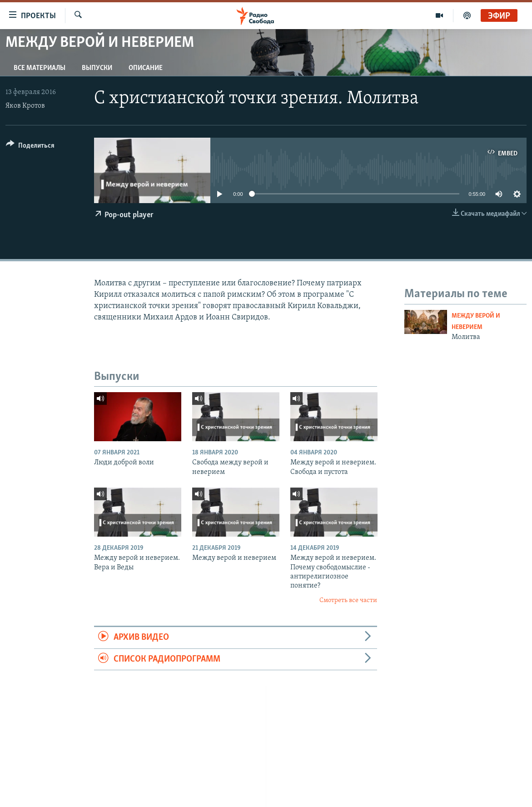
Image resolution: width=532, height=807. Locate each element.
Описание (146, 68)
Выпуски (97, 68)
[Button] (30, 147)
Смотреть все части (348, 600)
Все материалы (40, 68)
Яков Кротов (25, 106)
